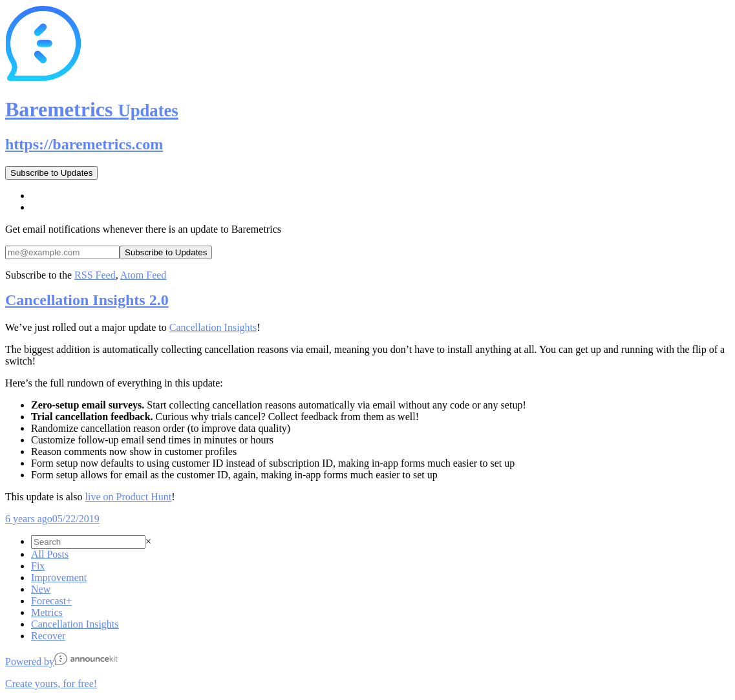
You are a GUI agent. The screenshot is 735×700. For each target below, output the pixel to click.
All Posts (50, 554)
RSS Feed (95, 275)
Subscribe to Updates (51, 173)
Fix (38, 566)
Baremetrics (92, 109)
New (41, 589)
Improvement (59, 578)
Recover (48, 636)
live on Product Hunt (129, 497)
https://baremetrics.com (84, 144)
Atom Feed (144, 275)
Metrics (47, 612)
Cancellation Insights (213, 327)
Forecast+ (51, 601)
